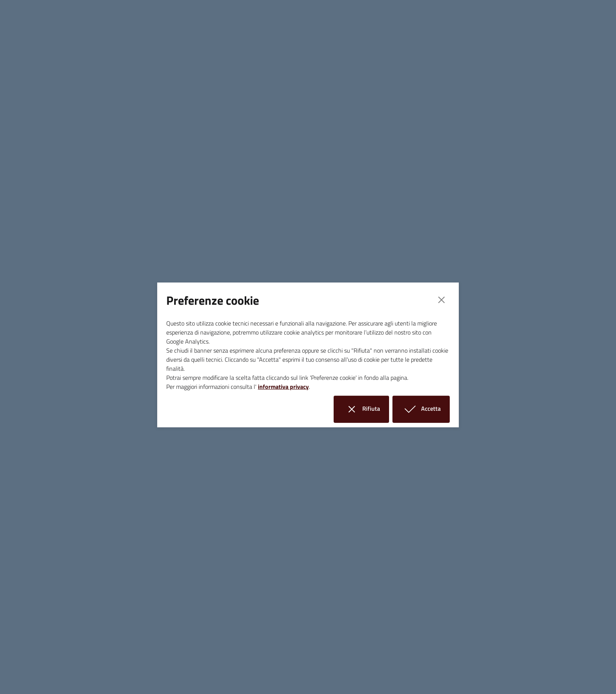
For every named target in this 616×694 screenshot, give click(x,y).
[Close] (441, 300)
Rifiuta (366, 409)
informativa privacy (283, 387)
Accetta (426, 409)
